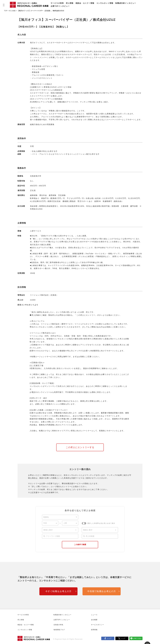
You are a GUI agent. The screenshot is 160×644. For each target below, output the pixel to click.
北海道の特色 (58, 625)
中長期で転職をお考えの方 (102, 591)
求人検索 (12, 11)
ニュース (94, 615)
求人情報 (70, 3)
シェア (109, 638)
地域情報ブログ (59, 630)
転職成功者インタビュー (126, 3)
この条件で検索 (80, 544)
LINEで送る (137, 638)
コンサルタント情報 (105, 3)
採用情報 (94, 630)
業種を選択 (48, 530)
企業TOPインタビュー (60, 6)
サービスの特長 (57, 3)
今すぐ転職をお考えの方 (58, 591)
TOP (6, 11)
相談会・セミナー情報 (85, 3)
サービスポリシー (97, 625)
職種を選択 (88, 530)
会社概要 (94, 620)
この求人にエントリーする (80, 447)
